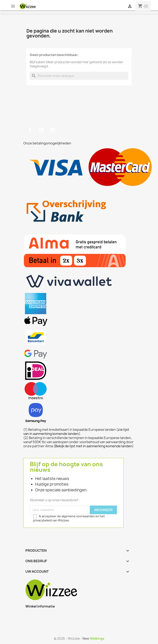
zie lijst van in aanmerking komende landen (76, 432)
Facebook (30, 130)
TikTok (64, 130)
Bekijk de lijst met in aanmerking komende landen (94, 446)
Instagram (53, 130)
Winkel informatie (40, 606)
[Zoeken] (79, 76)
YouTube (41, 130)
